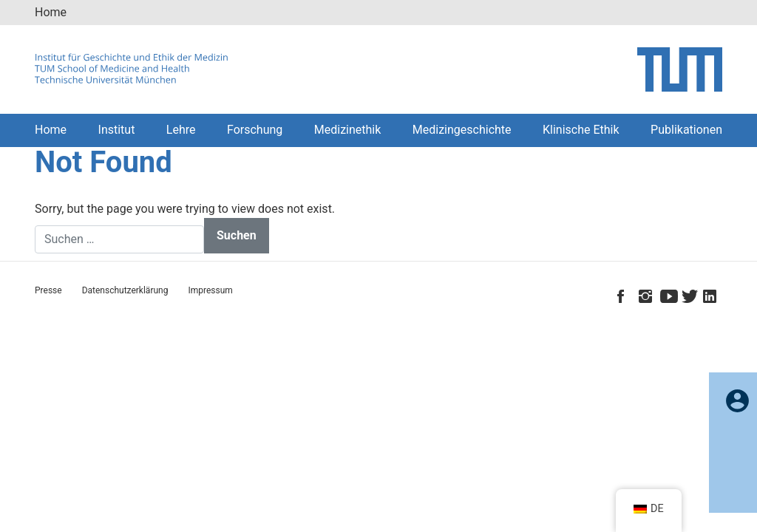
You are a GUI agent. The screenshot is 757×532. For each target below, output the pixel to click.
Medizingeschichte (462, 130)
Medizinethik (348, 130)
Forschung (255, 130)
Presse (48, 290)
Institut (117, 130)
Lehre (181, 130)
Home (51, 12)
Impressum (210, 290)
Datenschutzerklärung (125, 290)
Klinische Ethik (581, 130)
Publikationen (686, 130)
